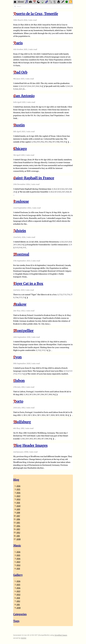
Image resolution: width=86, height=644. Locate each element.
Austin (19, 125)
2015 (18, 523)
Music (17, 546)
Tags (16, 621)
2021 (18, 503)
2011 (18, 536)
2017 (18, 516)
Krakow (20, 304)
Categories (20, 614)
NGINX (24, 638)
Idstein (20, 231)
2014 (18, 526)
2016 (18, 519)
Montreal (21, 254)
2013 (18, 529)
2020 (18, 506)
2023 (18, 496)
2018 (18, 513)
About (21, 2)
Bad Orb (20, 72)
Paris (18, 43)
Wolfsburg (22, 422)
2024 (18, 493)
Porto (18, 401)
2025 (18, 489)
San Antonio (24, 96)
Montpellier (23, 331)
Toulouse (21, 201)
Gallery (18, 575)
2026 (18, 486)
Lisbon (19, 381)
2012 (18, 533)
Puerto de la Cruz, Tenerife (36, 14)
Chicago (20, 149)
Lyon (17, 357)
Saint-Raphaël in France (34, 178)
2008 (18, 539)
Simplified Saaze (61, 635)
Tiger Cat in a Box (28, 284)
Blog (16, 480)
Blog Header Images (30, 445)
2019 (18, 509)
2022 (18, 499)
